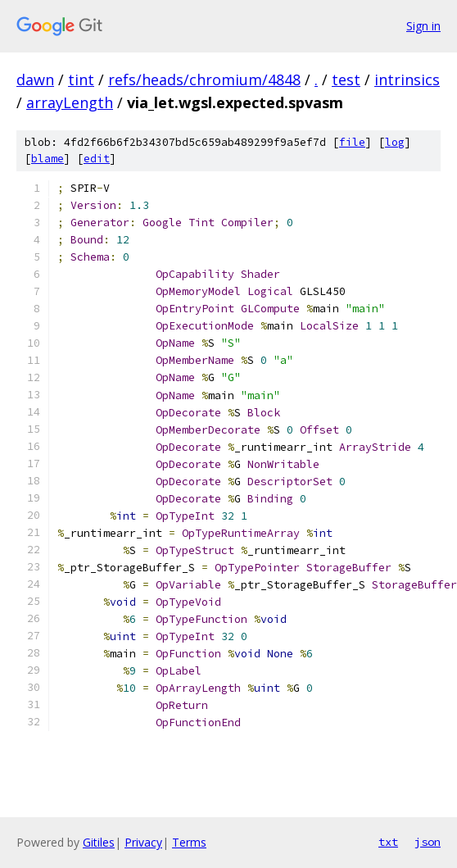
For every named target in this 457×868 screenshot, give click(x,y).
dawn (35, 80)
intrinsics (407, 80)
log (395, 142)
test (346, 80)
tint (81, 80)
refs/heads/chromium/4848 (204, 80)
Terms (189, 842)
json (428, 842)
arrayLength (70, 102)
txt (388, 842)
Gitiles (99, 842)
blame (48, 159)
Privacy (143, 842)
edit (97, 159)
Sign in (423, 26)
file (352, 142)
